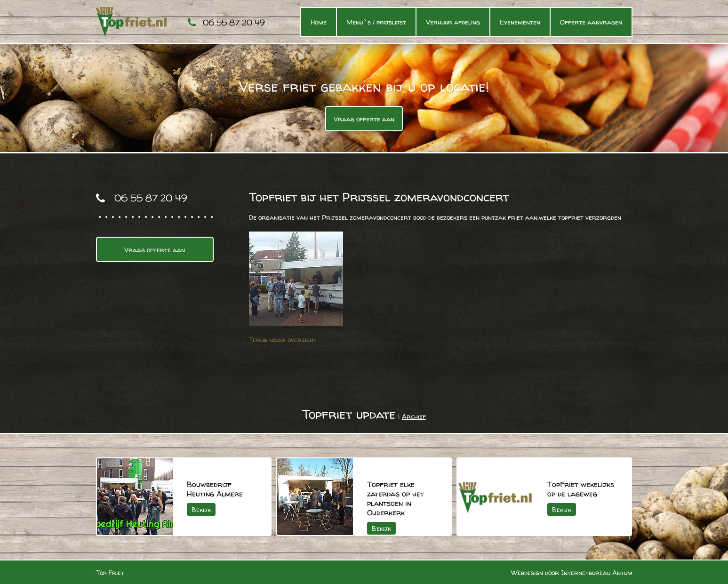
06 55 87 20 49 (234, 22)
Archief (414, 416)
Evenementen (520, 22)
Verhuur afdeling (453, 22)
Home (319, 22)
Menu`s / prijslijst (376, 22)
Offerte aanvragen (591, 22)
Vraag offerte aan (364, 119)
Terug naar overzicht (283, 340)
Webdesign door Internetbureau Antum (572, 572)
